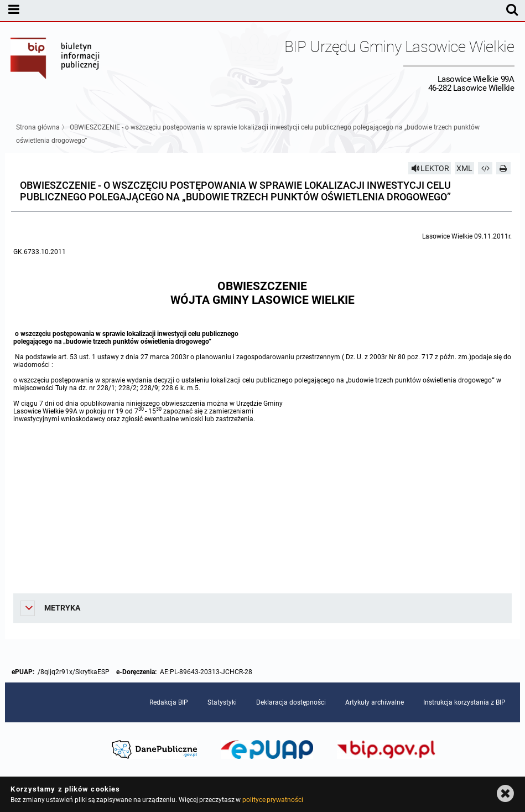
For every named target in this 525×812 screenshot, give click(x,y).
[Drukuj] (503, 168)
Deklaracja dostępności (291, 702)
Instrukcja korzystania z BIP (464, 702)
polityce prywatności (273, 800)
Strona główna (38, 127)
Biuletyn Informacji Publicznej (55, 65)
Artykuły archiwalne (375, 702)
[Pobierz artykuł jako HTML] (485, 168)
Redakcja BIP (169, 702)
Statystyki (222, 702)
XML (464, 168)
